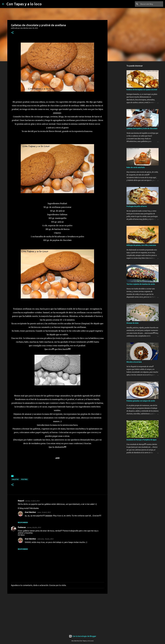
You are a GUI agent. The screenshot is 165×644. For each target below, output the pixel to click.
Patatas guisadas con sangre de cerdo (141, 401)
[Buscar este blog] (151, 4)
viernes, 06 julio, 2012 (34, 527)
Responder (23, 522)
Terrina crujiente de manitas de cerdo (141, 284)
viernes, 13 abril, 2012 (32, 501)
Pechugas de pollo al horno (137, 206)
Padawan (22, 527)
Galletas (15, 479)
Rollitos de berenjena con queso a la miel (142, 90)
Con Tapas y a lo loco (24, 4)
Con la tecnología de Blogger (83, 636)
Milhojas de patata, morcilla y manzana (141, 245)
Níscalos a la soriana (134, 362)
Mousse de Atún (133, 323)
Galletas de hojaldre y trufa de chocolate (142, 129)
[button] (12, 33)
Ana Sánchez (31, 512)
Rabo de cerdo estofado (136, 167)
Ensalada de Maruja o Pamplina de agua (141, 440)
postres (24, 479)
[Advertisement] (57, 613)
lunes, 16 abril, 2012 (44, 512)
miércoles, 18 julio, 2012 (45, 539)
